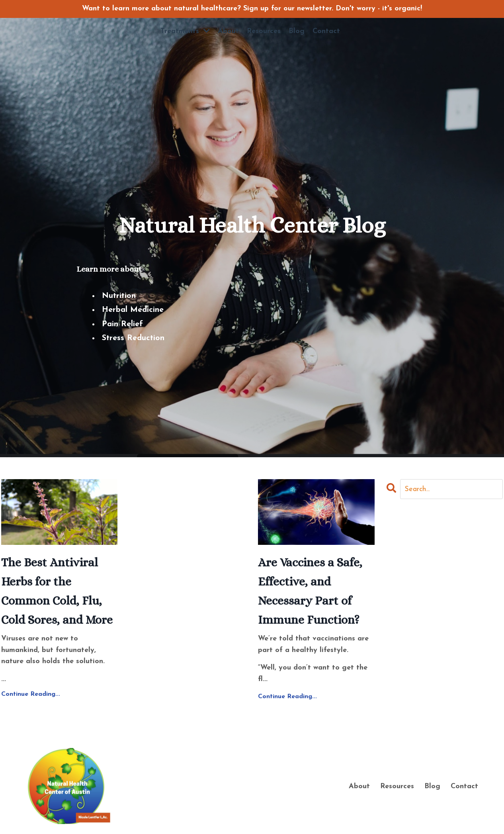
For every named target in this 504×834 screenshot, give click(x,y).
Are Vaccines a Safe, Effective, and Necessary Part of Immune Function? (310, 591)
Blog (297, 31)
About (228, 31)
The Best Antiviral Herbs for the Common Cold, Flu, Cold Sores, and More (57, 591)
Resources (264, 31)
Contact (326, 31)
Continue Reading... (31, 694)
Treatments (185, 31)
